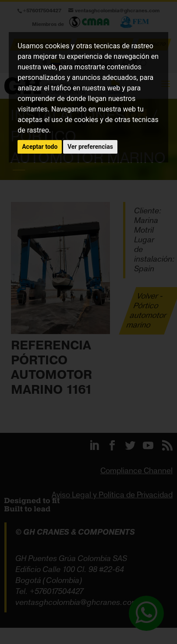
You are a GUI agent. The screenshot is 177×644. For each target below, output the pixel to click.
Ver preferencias (90, 147)
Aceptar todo (40, 147)
